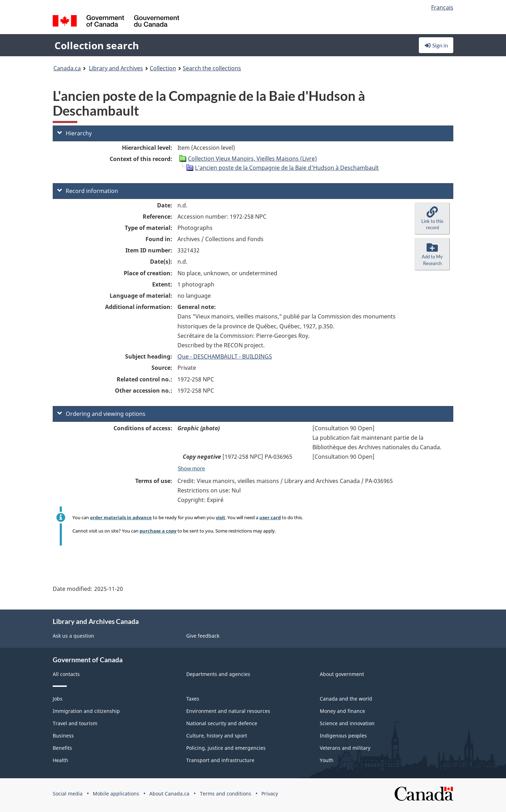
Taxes (193, 699)
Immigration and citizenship (86, 711)
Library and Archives (116, 68)
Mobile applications (116, 794)
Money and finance (342, 711)
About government (342, 674)
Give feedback (203, 636)
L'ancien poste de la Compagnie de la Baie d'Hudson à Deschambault (287, 168)
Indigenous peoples (343, 736)
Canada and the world (346, 699)
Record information (88, 191)
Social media (68, 794)
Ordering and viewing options (101, 414)
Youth (327, 760)
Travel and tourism (75, 723)
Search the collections (212, 68)
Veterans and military (345, 748)
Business (63, 736)
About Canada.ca (169, 794)
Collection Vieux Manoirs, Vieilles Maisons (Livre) (252, 159)
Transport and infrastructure (220, 760)
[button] (432, 219)
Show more (191, 468)
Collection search (97, 45)
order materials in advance (121, 517)
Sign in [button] (436, 45)
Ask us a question (73, 636)
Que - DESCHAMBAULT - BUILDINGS (225, 356)
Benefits (62, 748)
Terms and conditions (226, 794)
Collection (163, 68)
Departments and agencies (218, 674)
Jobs (58, 699)
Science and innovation (347, 723)
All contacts (66, 674)
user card (270, 517)
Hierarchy (74, 133)
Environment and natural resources (228, 711)
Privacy (270, 794)
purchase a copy (158, 531)
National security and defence (222, 723)
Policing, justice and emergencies (226, 748)
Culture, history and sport (217, 736)
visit (220, 517)
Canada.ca (67, 68)
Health (60, 760)
